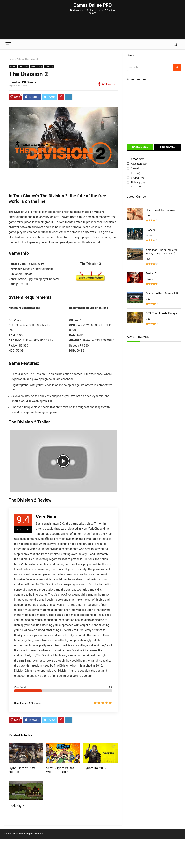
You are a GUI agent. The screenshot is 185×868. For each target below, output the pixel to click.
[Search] (175, 44)
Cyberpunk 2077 (95, 768)
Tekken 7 (151, 274)
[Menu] (8, 44)
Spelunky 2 (16, 806)
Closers (150, 230)
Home (12, 59)
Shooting (49, 67)
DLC (133, 173)
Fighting (135, 183)
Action (20, 59)
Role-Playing (37, 67)
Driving (135, 178)
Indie (148, 216)
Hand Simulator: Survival (161, 210)
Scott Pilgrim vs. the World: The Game (60, 770)
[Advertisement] (92, 25)
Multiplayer (23, 67)
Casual (135, 168)
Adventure (137, 164)
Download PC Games (22, 82)
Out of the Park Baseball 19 (162, 293)
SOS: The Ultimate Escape (161, 313)
